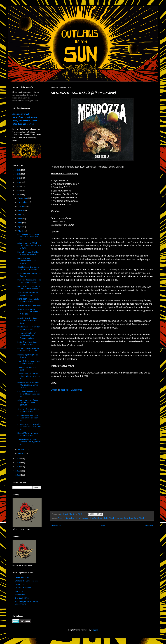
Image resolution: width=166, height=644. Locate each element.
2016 (18, 471)
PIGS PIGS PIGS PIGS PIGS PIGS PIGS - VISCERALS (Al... (28, 237)
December (23, 198)
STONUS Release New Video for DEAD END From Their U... (29, 427)
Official (54, 390)
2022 (18, 186)
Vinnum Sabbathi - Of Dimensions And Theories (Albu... (26, 336)
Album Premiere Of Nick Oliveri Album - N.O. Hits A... (29, 376)
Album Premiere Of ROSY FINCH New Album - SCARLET (28, 403)
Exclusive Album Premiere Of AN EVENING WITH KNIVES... (28, 385)
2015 (18, 475)
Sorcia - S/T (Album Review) (29, 305)
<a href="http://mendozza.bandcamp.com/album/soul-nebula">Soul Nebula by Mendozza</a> (78, 451)
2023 (18, 182)
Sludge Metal (109, 518)
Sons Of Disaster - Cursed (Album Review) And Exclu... (28, 321)
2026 (18, 170)
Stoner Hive (20, 595)
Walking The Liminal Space (26, 581)
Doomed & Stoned (23, 588)
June (20, 219)
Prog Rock (94, 518)
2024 (18, 178)
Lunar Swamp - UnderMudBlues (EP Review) (27, 261)
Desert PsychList (22, 577)
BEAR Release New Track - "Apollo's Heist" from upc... (28, 418)
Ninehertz (19, 591)
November (23, 202)
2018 (18, 463)
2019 (18, 459)
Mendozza (85, 518)
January (22, 454)
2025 (18, 174)
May (20, 223)
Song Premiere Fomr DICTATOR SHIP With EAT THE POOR (29, 312)
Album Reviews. (64, 518)
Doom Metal (76, 518)
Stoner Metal (139, 518)
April (20, 227)
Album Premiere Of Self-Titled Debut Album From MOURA (29, 246)
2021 (18, 190)
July (20, 215)
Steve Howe (128, 518)
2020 (18, 195)
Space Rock (119, 518)
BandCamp (77, 390)
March (21, 231)
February (22, 449)
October (22, 206)
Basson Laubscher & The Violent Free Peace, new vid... (29, 394)
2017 (18, 467)
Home (103, 526)
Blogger (95, 630)
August (21, 211)
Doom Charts (21, 584)
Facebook (64, 390)
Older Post (148, 526)
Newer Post (56, 526)
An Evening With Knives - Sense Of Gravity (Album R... (29, 442)
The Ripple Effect (22, 598)
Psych (100, 518)
